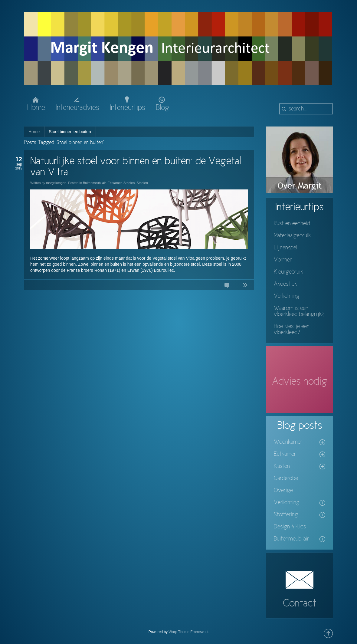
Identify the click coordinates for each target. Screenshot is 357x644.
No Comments (227, 286)
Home (34, 132)
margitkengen (56, 183)
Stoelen (129, 183)
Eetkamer (114, 183)
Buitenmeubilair (94, 183)
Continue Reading (245, 286)
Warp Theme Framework (188, 632)
